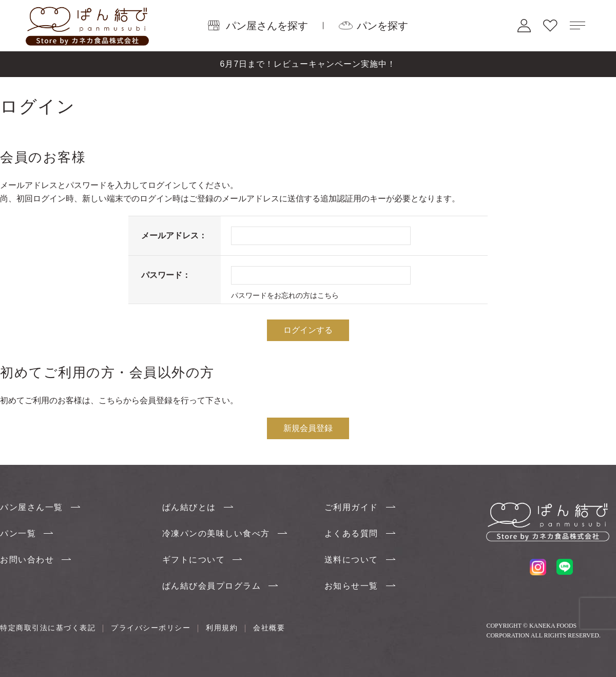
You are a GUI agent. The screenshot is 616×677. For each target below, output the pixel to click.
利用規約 (222, 628)
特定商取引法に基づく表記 (48, 628)
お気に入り (550, 25)
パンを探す (382, 25)
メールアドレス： (174, 236)
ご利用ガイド (351, 507)
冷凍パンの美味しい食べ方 (216, 533)
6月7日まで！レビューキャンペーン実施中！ (308, 64)
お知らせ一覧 (351, 586)
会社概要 (269, 628)
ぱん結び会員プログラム (212, 586)
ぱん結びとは (189, 507)
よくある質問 (351, 533)
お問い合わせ (27, 560)
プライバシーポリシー (151, 628)
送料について (351, 560)
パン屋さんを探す (267, 25)
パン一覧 (18, 533)
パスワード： (166, 275)
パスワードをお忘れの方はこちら (285, 295)
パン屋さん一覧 (32, 507)
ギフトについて (194, 560)
